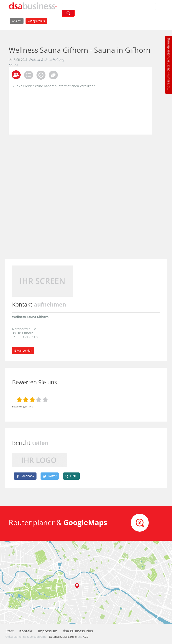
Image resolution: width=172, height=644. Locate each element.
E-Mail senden (23, 351)
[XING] (71, 476)
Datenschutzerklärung (168, 55)
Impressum (168, 83)
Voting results (36, 21)
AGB (86, 637)
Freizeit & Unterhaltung (47, 60)
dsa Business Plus (78, 631)
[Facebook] (25, 476)
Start (10, 631)
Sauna (13, 65)
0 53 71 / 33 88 (29, 337)
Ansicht (18, 21)
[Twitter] (50, 476)
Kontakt (26, 631)
